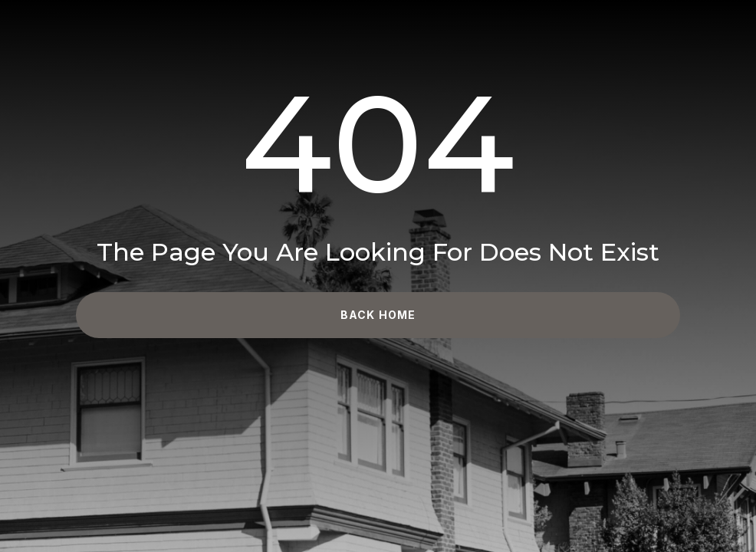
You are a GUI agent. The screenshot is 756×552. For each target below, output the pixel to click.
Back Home (378, 315)
